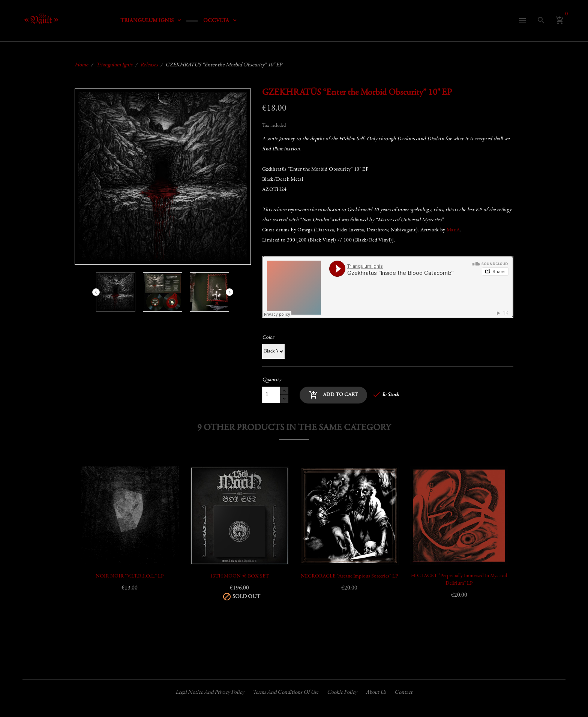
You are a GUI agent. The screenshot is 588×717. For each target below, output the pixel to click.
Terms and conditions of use (286, 692)
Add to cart (333, 395)
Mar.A (453, 230)
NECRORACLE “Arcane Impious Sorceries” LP (349, 576)
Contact (403, 692)
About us (376, 692)
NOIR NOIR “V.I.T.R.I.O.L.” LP (130, 576)
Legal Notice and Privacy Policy (210, 692)
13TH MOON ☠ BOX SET (239, 576)
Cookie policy (342, 692)
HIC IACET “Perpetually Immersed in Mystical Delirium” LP (459, 580)
